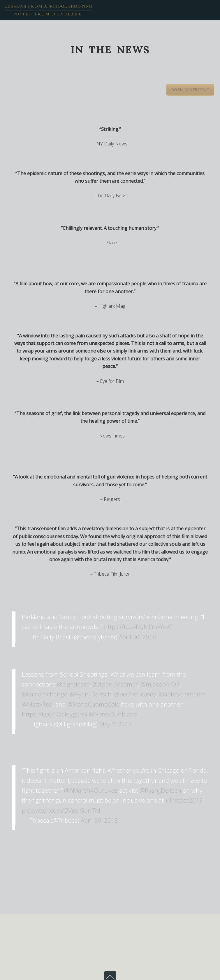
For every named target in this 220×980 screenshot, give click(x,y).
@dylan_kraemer (115, 684)
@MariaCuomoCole (93, 704)
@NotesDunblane (113, 714)
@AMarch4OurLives (91, 790)
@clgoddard (73, 684)
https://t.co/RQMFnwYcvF (138, 627)
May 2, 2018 (116, 724)
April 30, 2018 (138, 637)
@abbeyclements (182, 694)
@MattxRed (37, 704)
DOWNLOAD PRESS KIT (190, 90)
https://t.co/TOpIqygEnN (55, 714)
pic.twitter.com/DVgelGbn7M (61, 810)
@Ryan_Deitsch (91, 694)
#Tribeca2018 (184, 800)
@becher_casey (135, 694)
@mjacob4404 (160, 684)
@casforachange (45, 694)
